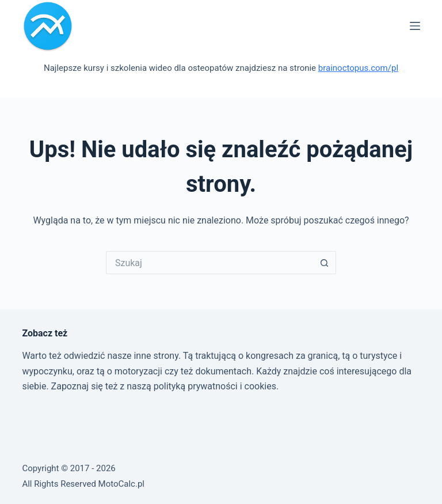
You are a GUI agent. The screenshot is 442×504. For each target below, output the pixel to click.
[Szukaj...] (209, 263)
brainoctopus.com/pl (358, 68)
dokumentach (223, 371)
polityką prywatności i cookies (215, 386)
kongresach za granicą (292, 356)
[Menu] (415, 26)
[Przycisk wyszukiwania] (325, 263)
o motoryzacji (135, 371)
